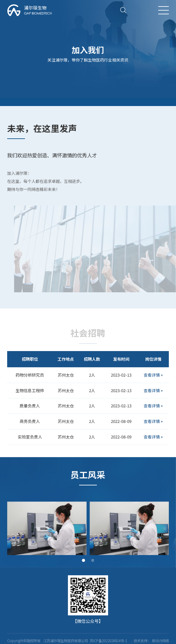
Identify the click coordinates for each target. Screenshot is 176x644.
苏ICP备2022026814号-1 (108, 641)
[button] (83, 560)
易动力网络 (160, 641)
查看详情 (153, 375)
